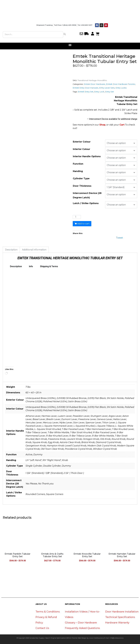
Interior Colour (81, 149)
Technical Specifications (120, 617)
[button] (70, 45)
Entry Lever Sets (107, 88)
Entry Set (109, 92)
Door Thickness (82, 186)
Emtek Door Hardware (94, 84)
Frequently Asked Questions (82, 628)
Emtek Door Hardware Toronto (121, 84)
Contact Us (42, 628)
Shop (102, 125)
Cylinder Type (81, 178)
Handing (78, 171)
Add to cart (83, 224)
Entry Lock (99, 92)
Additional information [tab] (34, 250)
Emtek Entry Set (86, 92)
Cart (122, 125)
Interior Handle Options (87, 156)
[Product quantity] (77, 217)
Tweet (119, 237)
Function (78, 164)
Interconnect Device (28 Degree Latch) (87, 195)
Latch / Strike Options (86, 203)
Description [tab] (11, 250)
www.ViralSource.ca (97, 638)
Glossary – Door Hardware (81, 623)
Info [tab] (31, 266)
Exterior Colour (82, 142)
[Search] (65, 34)
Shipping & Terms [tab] (49, 266)
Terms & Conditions (48, 612)
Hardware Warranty (117, 623)
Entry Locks (121, 88)
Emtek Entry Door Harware (86, 88)
